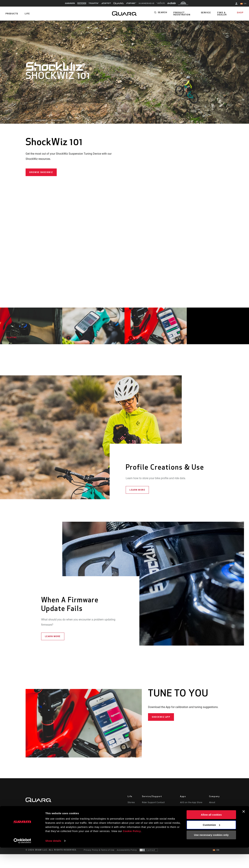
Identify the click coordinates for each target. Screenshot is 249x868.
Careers (213, 817)
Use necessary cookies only (211, 855)
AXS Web (185, 812)
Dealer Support (150, 807)
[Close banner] (244, 832)
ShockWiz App (161, 717)
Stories (131, 802)
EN (244, 4)
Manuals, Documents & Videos (158, 812)
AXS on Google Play (190, 807)
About (212, 802)
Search (163, 13)
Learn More (137, 490)
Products (11, 14)
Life (26, 14)
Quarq (29, 120)
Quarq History (216, 807)
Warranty (147, 822)
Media (212, 812)
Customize (211, 845)
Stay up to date (40, 818)
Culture (131, 807)
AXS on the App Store (191, 802)
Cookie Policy (132, 852)
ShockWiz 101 (58, 120)
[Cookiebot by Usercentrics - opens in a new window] (22, 861)
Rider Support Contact (153, 802)
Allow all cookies (211, 835)
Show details (53, 861)
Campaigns (41, 120)
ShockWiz (185, 817)
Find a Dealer (222, 14)
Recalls (146, 817)
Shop (241, 13)
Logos (212, 822)
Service (206, 13)
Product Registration (182, 14)
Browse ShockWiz (41, 172)
